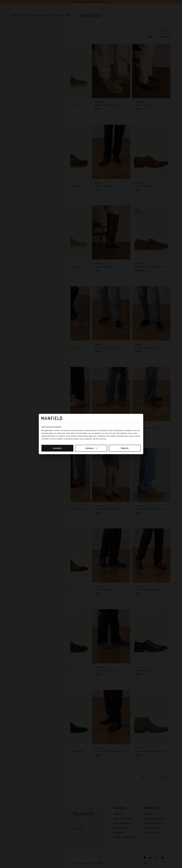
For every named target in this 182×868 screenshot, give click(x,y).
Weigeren (125, 448)
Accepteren (57, 448)
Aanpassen (91, 448)
